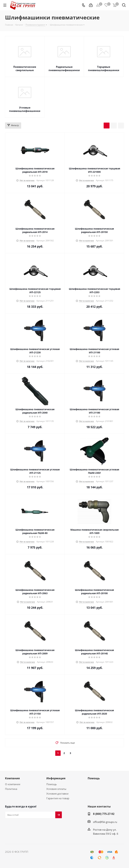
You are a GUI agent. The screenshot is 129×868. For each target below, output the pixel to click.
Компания (12, 778)
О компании (13, 784)
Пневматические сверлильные (25, 68)
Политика (11, 789)
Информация (56, 778)
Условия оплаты (56, 789)
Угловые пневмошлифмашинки (25, 109)
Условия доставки (57, 794)
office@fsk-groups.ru (105, 822)
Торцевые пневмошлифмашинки (104, 68)
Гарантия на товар (58, 798)
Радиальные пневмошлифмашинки (64, 68)
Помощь (52, 784)
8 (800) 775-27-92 (104, 814)
